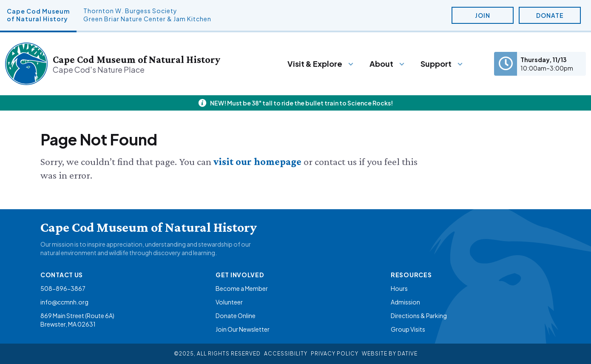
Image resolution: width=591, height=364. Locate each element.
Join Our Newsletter (243, 329)
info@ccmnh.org (64, 302)
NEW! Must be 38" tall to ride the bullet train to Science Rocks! (301, 103)
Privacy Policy (335, 354)
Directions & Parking (419, 316)
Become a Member (242, 288)
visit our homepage (259, 161)
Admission (405, 302)
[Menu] (321, 64)
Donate (550, 15)
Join (483, 15)
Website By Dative (390, 354)
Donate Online (236, 316)
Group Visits (408, 329)
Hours (399, 288)
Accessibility (286, 354)
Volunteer (229, 302)
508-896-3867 (63, 288)
